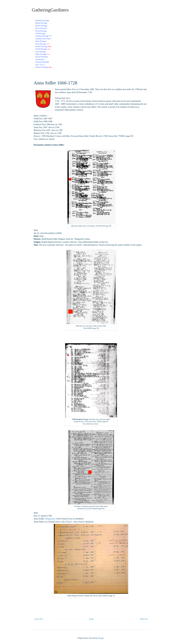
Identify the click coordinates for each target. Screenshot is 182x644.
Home (91, 619)
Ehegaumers (50, 519)
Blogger (101, 638)
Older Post (144, 619)
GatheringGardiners (50, 10)
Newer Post (39, 619)
